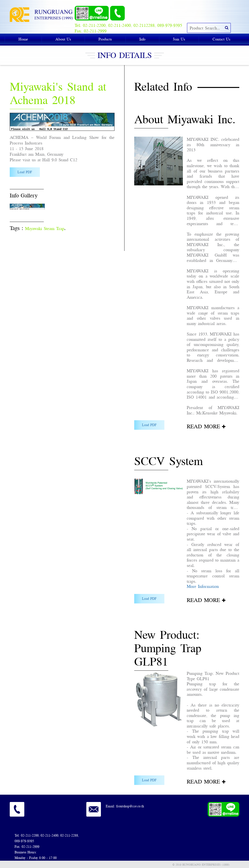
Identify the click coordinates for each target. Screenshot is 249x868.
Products (105, 39)
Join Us (179, 39)
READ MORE (203, 426)
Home (23, 39)
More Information (203, 586)
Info (142, 39)
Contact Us (221, 39)
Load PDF (25, 172)
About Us (63, 39)
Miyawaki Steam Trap (45, 228)
